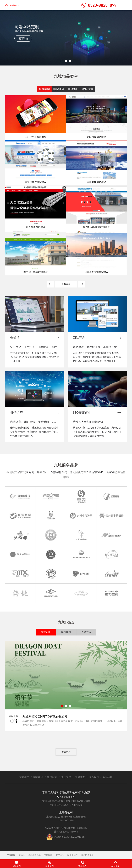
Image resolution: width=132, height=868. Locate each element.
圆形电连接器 (87, 855)
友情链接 (11, 855)
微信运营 (88, 89)
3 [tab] (70, 61)
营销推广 (73, 89)
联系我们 (94, 777)
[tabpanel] (66, 38)
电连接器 (48, 855)
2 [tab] (66, 61)
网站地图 (108, 777)
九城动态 (80, 777)
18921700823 (66, 797)
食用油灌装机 (34, 855)
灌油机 (22, 855)
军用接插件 (73, 855)
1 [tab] (62, 61)
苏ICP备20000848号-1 (66, 832)
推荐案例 (44, 89)
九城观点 (86, 632)
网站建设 (59, 89)
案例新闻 (66, 632)
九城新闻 (46, 632)
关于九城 (66, 777)
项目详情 (23, 38)
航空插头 (60, 855)
